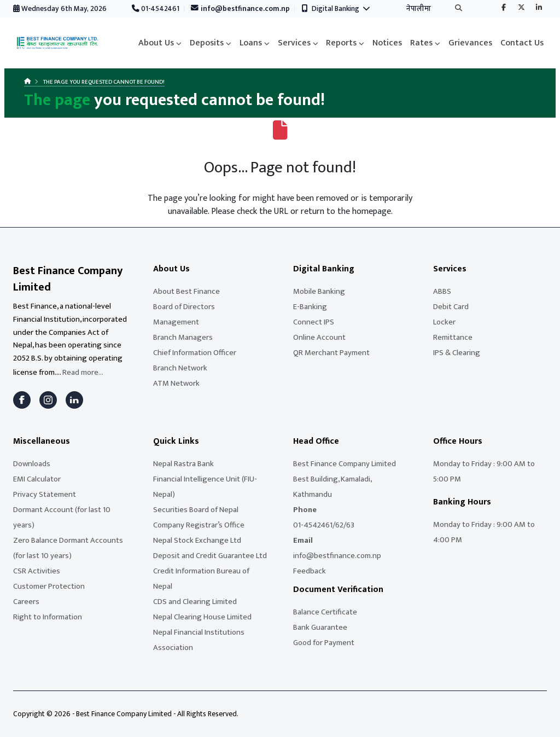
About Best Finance (186, 291)
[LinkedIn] (74, 400)
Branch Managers (183, 337)
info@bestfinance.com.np (241, 9)
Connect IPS (314, 322)
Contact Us (522, 43)
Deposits (207, 43)
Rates (421, 43)
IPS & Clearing (457, 353)
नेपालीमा (419, 9)
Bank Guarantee (320, 627)
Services (294, 43)
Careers (26, 602)
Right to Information (48, 617)
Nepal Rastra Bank (183, 464)
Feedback (310, 571)
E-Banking (310, 307)
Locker (444, 322)
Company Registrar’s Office (199, 525)
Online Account (319, 337)
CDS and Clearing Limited (195, 602)
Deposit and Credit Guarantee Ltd (210, 556)
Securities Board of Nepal (196, 510)
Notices (387, 43)
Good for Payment (324, 643)
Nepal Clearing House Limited (202, 617)
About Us (156, 43)
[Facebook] (22, 400)
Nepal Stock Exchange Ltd (197, 540)
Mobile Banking (319, 291)
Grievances (470, 43)
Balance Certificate (325, 612)
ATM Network (176, 383)
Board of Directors (184, 307)
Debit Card (451, 307)
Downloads (32, 464)
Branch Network (180, 368)
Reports (341, 43)
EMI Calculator (37, 479)
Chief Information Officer (195, 353)
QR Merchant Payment (331, 353)
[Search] (459, 9)
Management (176, 322)
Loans (251, 43)
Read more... (83, 372)
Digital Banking (336, 9)
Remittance (453, 337)
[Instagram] (48, 400)
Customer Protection (49, 586)
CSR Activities (37, 571)
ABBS (442, 291)
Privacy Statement (45, 494)
